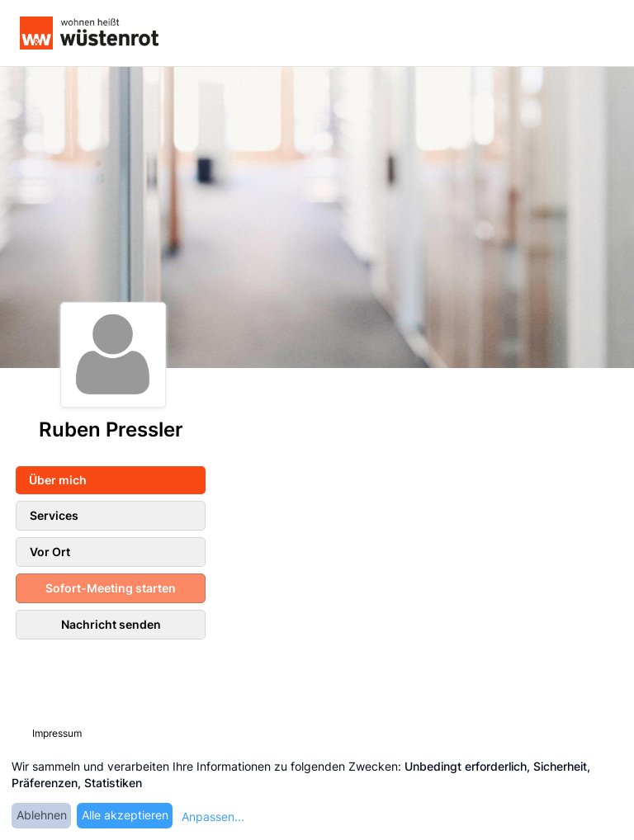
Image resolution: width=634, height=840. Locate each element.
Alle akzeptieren (125, 815)
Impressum (57, 733)
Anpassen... (213, 816)
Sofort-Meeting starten (111, 588)
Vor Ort (50, 552)
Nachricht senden (111, 624)
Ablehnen (42, 815)
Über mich (58, 480)
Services (54, 515)
